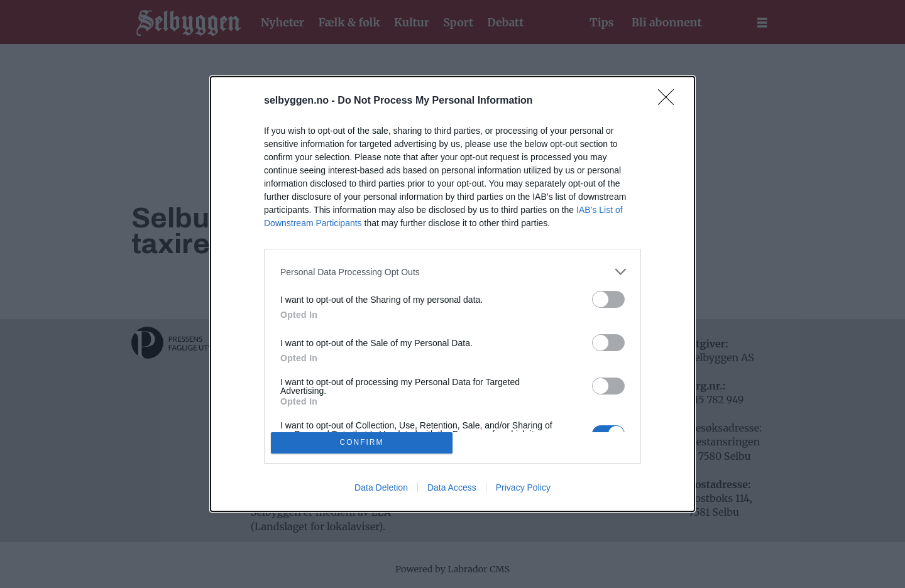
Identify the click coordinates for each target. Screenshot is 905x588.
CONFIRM (362, 442)
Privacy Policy (523, 487)
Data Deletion (381, 487)
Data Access (452, 487)
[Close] (670, 101)
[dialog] (452, 294)
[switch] (608, 299)
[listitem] (452, 272)
